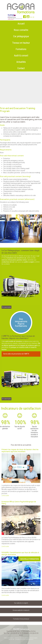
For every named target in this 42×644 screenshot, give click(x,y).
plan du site (11, 639)
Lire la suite (5, 496)
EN (31, 17)
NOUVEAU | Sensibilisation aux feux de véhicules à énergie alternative (20, 553)
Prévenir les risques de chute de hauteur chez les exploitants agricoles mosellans (20, 450)
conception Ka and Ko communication (24, 639)
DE (33, 17)
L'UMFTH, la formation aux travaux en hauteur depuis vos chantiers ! (18, 337)
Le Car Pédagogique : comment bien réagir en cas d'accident (21, 251)
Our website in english (21, 603)
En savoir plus (7, 307)
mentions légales (33, 638)
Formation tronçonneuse (21, 619)
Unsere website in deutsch (21, 610)
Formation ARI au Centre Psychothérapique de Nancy (19, 503)
